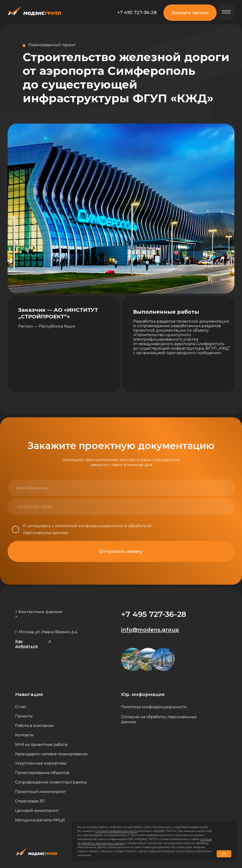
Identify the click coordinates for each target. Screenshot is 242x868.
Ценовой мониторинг (37, 811)
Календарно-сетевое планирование (51, 754)
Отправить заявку (121, 551)
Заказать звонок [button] (190, 13)
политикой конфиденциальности (89, 526)
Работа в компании (34, 726)
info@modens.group (150, 630)
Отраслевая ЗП (30, 801)
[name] (64, 488)
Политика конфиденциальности (154, 707)
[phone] (64, 507)
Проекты (24, 716)
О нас (21, 707)
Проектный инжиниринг (40, 792)
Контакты (24, 735)
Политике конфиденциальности (116, 831)
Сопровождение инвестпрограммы (51, 782)
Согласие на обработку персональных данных (159, 719)
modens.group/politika (156, 847)
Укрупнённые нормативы (41, 763)
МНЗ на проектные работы (41, 745)
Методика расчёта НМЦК (40, 820)
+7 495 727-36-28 (137, 12)
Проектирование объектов (42, 773)
